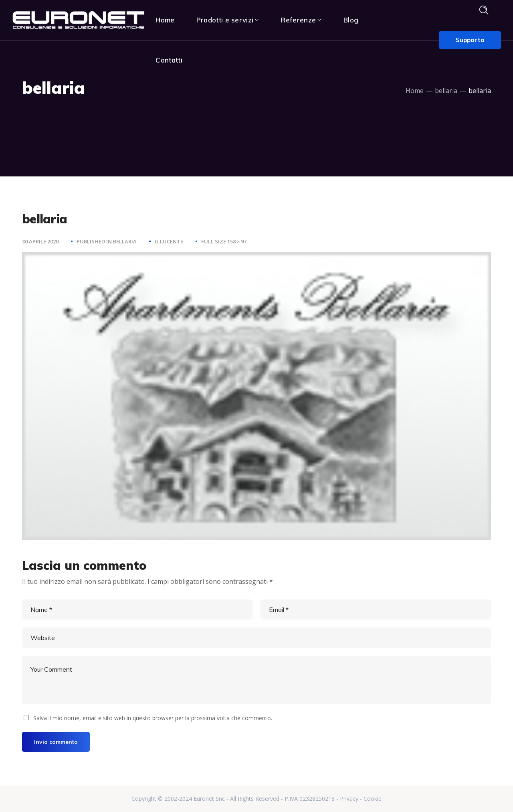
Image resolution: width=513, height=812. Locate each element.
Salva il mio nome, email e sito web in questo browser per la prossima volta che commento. (153, 718)
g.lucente (169, 241)
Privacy (349, 799)
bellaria (446, 91)
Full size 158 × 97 (224, 241)
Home (415, 91)
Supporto (470, 40)
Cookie (373, 799)
